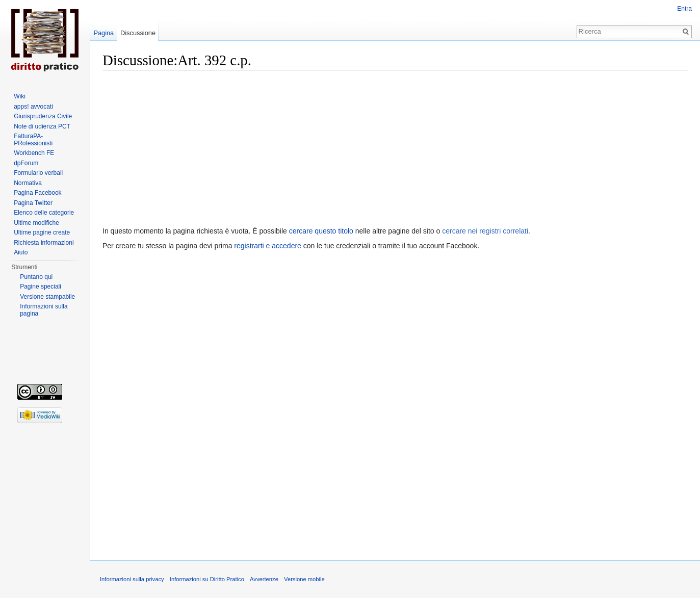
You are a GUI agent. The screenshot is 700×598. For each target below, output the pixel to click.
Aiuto (21, 252)
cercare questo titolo (321, 231)
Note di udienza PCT (42, 126)
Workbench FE (34, 153)
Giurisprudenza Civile (43, 116)
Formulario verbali (38, 173)
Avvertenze (264, 579)
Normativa (28, 183)
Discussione (138, 33)
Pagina (103, 33)
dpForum (26, 163)
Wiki (20, 96)
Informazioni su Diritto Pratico (207, 579)
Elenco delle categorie (44, 213)
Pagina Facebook (37, 193)
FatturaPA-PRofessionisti (33, 140)
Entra (684, 9)
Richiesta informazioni (44, 243)
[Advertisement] (395, 146)
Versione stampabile (47, 297)
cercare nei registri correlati (485, 231)
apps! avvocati (33, 107)
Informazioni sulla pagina (44, 310)
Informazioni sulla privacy (132, 579)
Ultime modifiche (36, 223)
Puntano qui (36, 277)
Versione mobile (304, 579)
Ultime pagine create (42, 232)
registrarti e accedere (268, 246)
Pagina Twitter (33, 203)
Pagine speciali (41, 287)
